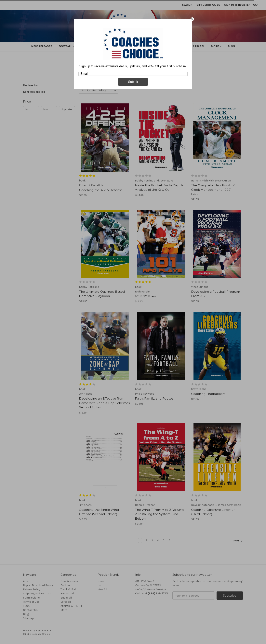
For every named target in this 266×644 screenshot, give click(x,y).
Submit (133, 82)
